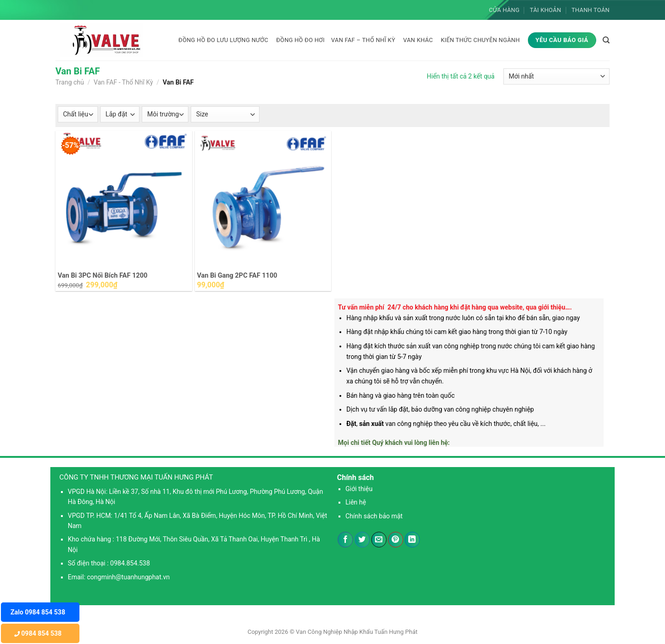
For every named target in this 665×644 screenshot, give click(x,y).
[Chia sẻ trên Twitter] (362, 540)
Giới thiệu (359, 489)
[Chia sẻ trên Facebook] (345, 540)
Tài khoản (545, 10)
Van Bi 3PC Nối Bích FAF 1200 (103, 276)
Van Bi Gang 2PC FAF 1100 (237, 276)
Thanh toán (590, 10)
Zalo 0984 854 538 (38, 612)
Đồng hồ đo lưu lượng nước (223, 40)
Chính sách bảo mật (374, 516)
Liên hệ (356, 502)
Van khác (418, 40)
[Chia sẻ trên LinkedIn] (412, 540)
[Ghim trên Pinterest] (396, 540)
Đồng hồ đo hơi (300, 40)
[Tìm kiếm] (606, 40)
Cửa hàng (504, 10)
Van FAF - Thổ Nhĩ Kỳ (124, 82)
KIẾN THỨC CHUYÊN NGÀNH (480, 40)
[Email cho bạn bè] (379, 540)
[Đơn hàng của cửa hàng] (556, 76)
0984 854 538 (38, 633)
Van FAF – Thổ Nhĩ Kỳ (363, 40)
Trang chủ (70, 82)
